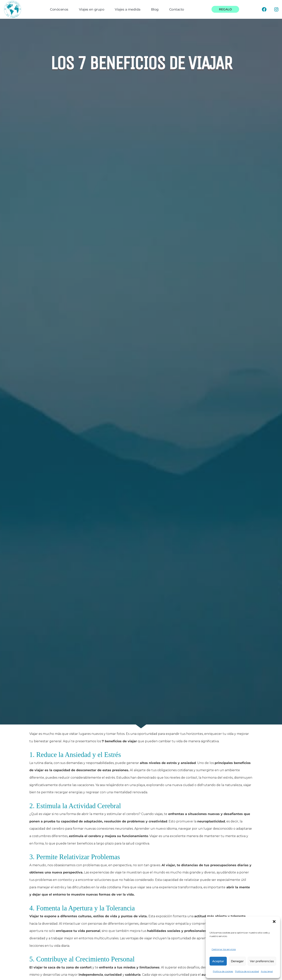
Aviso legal (267, 971)
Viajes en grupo (92, 9)
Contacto (177, 9)
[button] (274, 922)
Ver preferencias (262, 961)
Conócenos (59, 9)
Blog (155, 9)
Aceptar (218, 961)
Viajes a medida (128, 9)
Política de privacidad (247, 971)
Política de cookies (223, 971)
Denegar (237, 961)
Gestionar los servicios (224, 949)
